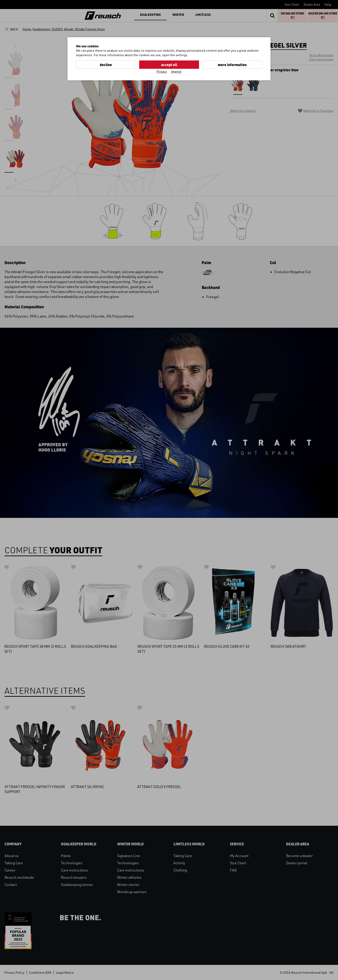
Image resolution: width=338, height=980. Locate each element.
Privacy (162, 71)
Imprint (176, 71)
